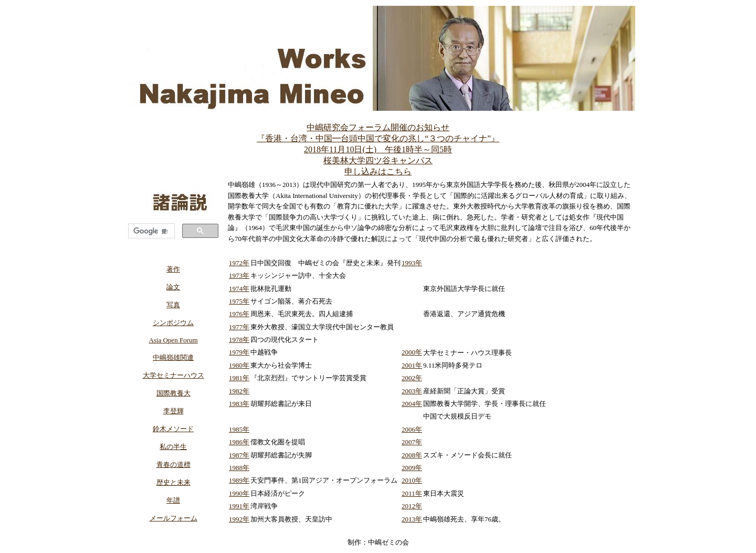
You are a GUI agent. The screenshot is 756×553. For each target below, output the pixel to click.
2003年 (412, 391)
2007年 (412, 442)
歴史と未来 (174, 482)
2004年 (412, 404)
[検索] (150, 231)
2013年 (412, 519)
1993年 (412, 263)
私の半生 (173, 447)
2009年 (412, 468)
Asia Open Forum (173, 340)
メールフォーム (174, 518)
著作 (173, 269)
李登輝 (174, 411)
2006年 (412, 429)
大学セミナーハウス (174, 375)
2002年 (412, 378)
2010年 (412, 480)
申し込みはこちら (378, 171)
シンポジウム (173, 323)
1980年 (239, 365)
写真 (173, 305)
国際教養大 (174, 393)
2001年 (412, 365)
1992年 (239, 519)
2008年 (412, 455)
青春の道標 (174, 465)
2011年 (412, 493)
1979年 (239, 352)
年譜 (173, 500)
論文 (173, 287)
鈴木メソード (173, 429)
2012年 (412, 506)
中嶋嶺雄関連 (173, 357)
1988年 (239, 468)
